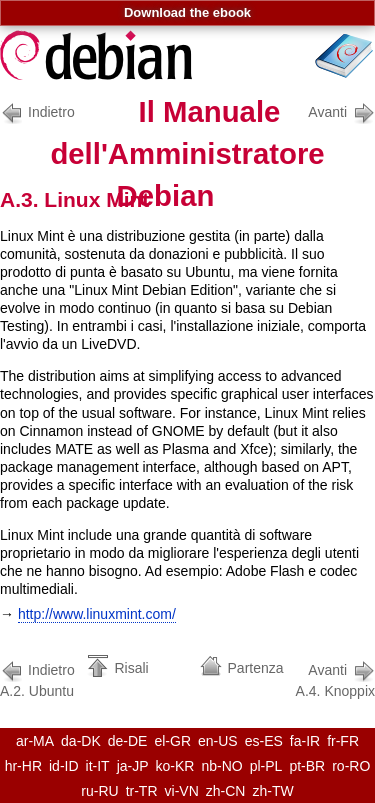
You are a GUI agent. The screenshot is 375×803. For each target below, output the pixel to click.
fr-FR (343, 741)
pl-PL (266, 766)
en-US (218, 741)
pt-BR (307, 766)
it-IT (98, 766)
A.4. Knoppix (335, 678)
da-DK (81, 741)
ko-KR (175, 766)
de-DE (128, 741)
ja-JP (133, 766)
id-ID (64, 766)
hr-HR (23, 766)
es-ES (264, 741)
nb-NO (221, 766)
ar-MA (35, 741)
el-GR (172, 741)
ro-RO (351, 766)
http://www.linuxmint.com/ (97, 614)
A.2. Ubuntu (41, 678)
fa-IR (305, 741)
